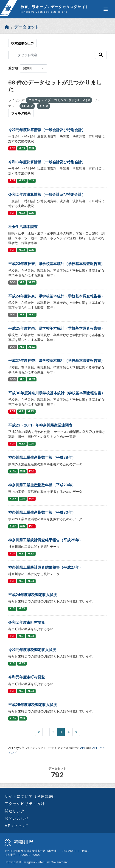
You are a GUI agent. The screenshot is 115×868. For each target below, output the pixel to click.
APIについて (16, 826)
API (82, 748)
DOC (13, 282)
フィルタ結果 (21, 113)
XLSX (22, 148)
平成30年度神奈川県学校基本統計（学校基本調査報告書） (57, 393)
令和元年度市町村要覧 (27, 677)
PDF (12, 148)
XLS (32, 148)
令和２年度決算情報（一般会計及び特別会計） (47, 194)
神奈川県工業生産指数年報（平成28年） (42, 457)
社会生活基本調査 (23, 227)
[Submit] (101, 55)
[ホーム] (7, 27)
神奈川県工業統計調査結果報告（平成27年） (45, 567)
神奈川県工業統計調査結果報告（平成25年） (45, 540)
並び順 (13, 68)
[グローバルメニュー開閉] (106, 9)
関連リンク (15, 811)
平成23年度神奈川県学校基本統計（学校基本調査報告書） (56, 264)
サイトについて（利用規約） (31, 796)
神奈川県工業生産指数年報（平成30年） (42, 512)
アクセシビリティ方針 (25, 804)
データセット (27, 27)
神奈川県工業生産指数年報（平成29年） (42, 485)
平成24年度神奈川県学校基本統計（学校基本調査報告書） (56, 296)
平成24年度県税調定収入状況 (33, 595)
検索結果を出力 (22, 43)
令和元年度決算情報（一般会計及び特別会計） (47, 130)
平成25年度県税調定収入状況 (33, 705)
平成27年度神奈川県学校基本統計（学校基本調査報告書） (56, 360)
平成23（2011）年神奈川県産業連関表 (40, 425)
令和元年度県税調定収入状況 (32, 650)
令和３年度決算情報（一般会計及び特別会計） (47, 162)
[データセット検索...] (52, 55)
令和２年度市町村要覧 (27, 622)
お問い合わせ (17, 818)
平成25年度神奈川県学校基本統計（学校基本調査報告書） (56, 328)
